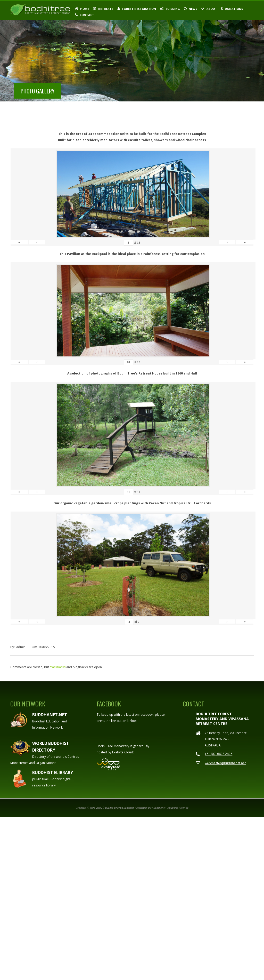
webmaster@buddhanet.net (225, 763)
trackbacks (58, 667)
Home (82, 9)
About (209, 9)
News (191, 9)
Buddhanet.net (50, 715)
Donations (232, 9)
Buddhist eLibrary (53, 772)
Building (170, 9)
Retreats (103, 9)
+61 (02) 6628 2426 (218, 754)
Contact (85, 15)
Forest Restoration (137, 9)
